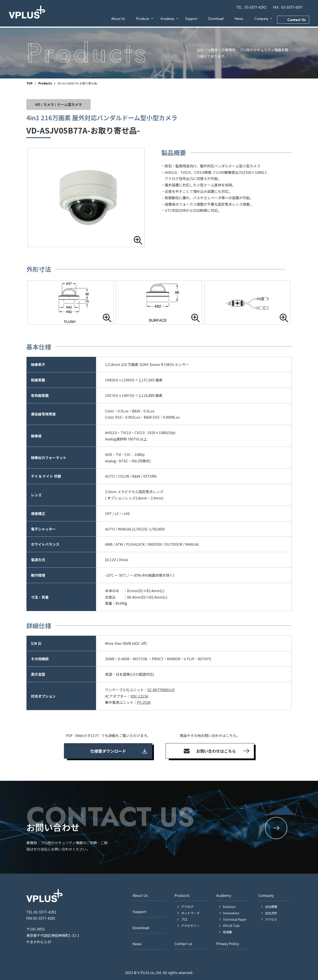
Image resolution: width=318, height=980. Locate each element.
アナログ (187, 907)
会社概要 (271, 907)
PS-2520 (144, 702)
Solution (229, 907)
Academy (167, 19)
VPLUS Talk (231, 926)
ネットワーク (190, 913)
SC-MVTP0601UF (161, 690)
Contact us (183, 944)
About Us (118, 19)
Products (143, 19)
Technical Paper (235, 919)
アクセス (271, 919)
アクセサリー (190, 926)
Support (191, 19)
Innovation (231, 913)
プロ (184, 919)
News (239, 19)
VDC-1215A (139, 696)
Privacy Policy (228, 944)
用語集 (228, 932)
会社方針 (271, 913)
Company (261, 19)
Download (216, 19)
